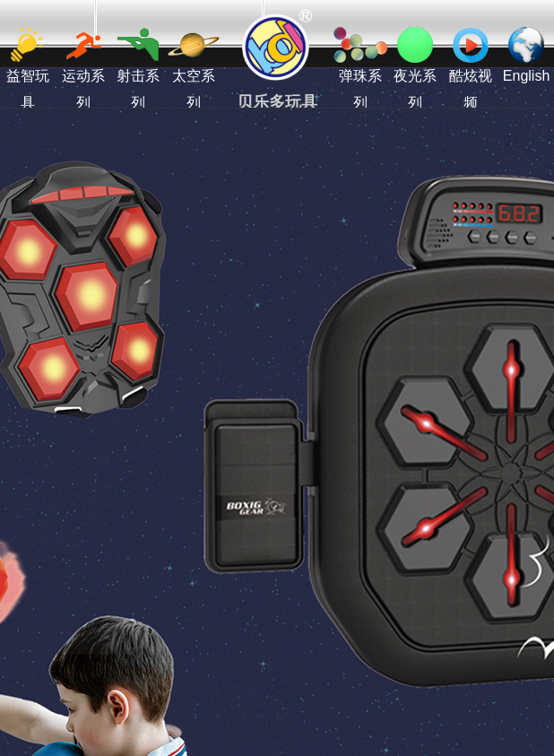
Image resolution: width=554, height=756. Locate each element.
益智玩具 (28, 69)
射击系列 (138, 69)
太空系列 (194, 69)
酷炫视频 (471, 69)
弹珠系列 (360, 69)
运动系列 (83, 69)
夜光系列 (415, 69)
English (526, 55)
